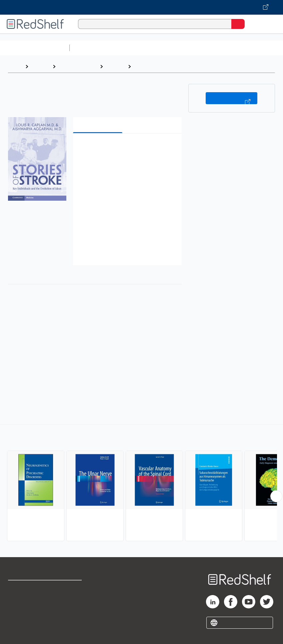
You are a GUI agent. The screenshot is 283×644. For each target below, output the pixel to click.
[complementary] (141, 484)
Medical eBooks (78, 66)
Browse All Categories (35, 48)
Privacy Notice (25, 618)
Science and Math (131, 48)
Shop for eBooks (28, 588)
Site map (18, 632)
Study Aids (90, 48)
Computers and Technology (190, 48)
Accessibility (72, 618)
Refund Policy (73, 603)
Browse (40, 66)
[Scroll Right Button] (276, 496)
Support (17, 603)
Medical (115, 66)
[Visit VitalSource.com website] (141, 7)
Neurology (147, 66)
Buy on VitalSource (231, 98)
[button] (127, 149)
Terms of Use (73, 588)
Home (15, 66)
